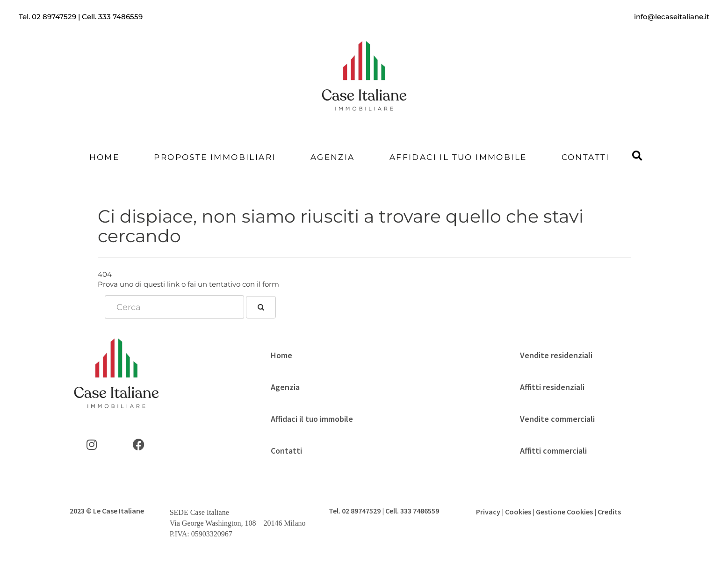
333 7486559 (120, 17)
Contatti (586, 157)
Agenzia (333, 157)
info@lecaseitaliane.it (672, 17)
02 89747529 (54, 17)
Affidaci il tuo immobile (458, 157)
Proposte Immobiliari (215, 157)
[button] (637, 156)
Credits (609, 512)
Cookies (518, 512)
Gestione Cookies (564, 512)
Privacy (488, 512)
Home (105, 157)
